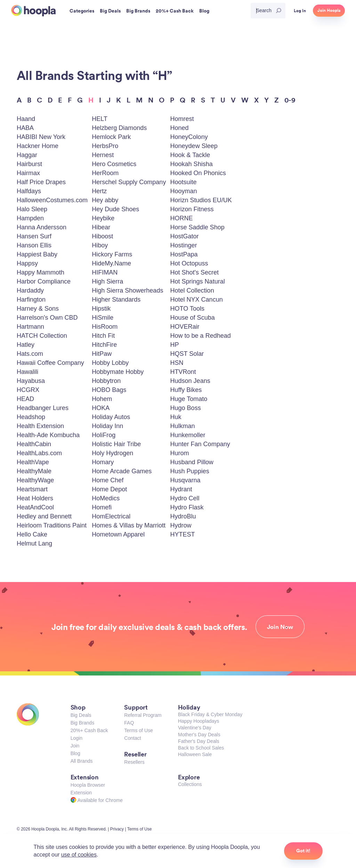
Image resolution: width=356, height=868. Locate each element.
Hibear (101, 227)
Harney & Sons (38, 309)
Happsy (27, 263)
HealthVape (33, 462)
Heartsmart (32, 489)
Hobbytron (106, 381)
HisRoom (105, 327)
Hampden (30, 218)
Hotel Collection (192, 290)
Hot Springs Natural (198, 281)
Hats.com (30, 354)
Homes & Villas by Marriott (129, 525)
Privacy (117, 829)
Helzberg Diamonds (119, 128)
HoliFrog (104, 435)
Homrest (182, 119)
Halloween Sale (195, 754)
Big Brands (82, 723)
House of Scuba (193, 318)
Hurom (180, 453)
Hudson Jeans (190, 381)
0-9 (290, 100)
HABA (25, 128)
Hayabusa (31, 381)
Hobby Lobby (110, 363)
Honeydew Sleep (194, 146)
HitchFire (104, 345)
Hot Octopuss (189, 263)
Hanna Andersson (42, 227)
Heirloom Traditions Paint (52, 525)
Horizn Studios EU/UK (201, 200)
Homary (103, 462)
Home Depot (109, 489)
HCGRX (28, 390)
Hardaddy (30, 290)
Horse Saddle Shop (197, 227)
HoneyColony (189, 137)
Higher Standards (116, 300)
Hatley (26, 345)
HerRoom (105, 173)
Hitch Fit (103, 336)
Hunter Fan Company (200, 444)
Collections (190, 784)
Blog (75, 753)
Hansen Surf (34, 236)
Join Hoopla (329, 10)
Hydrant (181, 489)
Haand (26, 119)
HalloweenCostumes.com (52, 200)
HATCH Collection (42, 336)
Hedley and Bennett (44, 516)
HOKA (101, 408)
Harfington (31, 300)
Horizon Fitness (192, 209)
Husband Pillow (192, 462)
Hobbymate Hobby (118, 372)
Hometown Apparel (118, 534)
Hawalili (27, 372)
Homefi (102, 507)
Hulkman (183, 426)
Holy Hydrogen (112, 453)
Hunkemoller (188, 435)
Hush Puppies (190, 471)
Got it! (303, 851)
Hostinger (184, 245)
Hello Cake (32, 534)
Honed (180, 128)
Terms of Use (138, 730)
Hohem (102, 399)
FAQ (129, 723)
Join (75, 746)
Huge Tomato (189, 399)
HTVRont (183, 372)
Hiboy (100, 245)
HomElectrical (111, 516)
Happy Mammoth (41, 272)
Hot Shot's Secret (195, 272)
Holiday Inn (107, 426)
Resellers (134, 762)
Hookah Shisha (192, 164)
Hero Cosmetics (114, 164)
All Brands (82, 761)
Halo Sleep (32, 209)
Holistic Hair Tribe (116, 444)
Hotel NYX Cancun (197, 300)
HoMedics (106, 498)
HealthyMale (34, 471)
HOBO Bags (109, 390)
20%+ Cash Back (89, 730)
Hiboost (102, 236)
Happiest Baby (37, 254)
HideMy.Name (111, 263)
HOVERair (185, 327)
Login (76, 738)
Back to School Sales (201, 748)
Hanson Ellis (34, 245)
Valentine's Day (195, 728)
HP (175, 345)
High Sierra (107, 281)
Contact (132, 738)
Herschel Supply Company (129, 182)
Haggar (27, 155)
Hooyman (184, 191)
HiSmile (103, 318)
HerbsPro (105, 146)
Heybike (103, 218)
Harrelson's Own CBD (47, 318)
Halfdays (29, 191)
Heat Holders (35, 498)
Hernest (103, 155)
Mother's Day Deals (199, 735)
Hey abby (105, 200)
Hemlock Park (111, 137)
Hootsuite (184, 182)
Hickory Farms (112, 254)
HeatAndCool (35, 507)
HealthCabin (34, 444)
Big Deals (81, 715)
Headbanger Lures (43, 408)
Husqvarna (185, 480)
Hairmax (28, 173)
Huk (176, 417)
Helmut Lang (34, 543)
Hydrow (181, 525)
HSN (177, 363)
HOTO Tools (187, 309)
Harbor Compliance (44, 281)
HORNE (182, 218)
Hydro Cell (185, 498)
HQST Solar (187, 354)
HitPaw (102, 354)
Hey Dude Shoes (115, 209)
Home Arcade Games (122, 471)
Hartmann (30, 327)
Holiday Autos (111, 417)
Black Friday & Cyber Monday (210, 714)
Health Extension (40, 426)
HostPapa (184, 254)
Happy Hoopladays (199, 721)
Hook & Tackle (190, 155)
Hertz (99, 191)
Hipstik (101, 309)
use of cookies (79, 855)
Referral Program (143, 715)
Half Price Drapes (41, 182)
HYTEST (183, 534)
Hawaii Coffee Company (50, 363)
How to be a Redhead (201, 336)
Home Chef (108, 480)
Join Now (280, 627)
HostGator (185, 236)
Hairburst (29, 164)
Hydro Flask (187, 507)
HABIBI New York (41, 137)
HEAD (25, 399)
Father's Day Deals (199, 741)
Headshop (31, 417)
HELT (100, 119)
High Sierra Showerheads (127, 290)
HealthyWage (35, 480)
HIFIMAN (105, 272)
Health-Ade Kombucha (48, 435)
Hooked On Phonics (198, 173)
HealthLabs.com (39, 453)
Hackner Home (38, 146)
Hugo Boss (186, 408)
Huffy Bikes (186, 390)
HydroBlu (183, 516)
